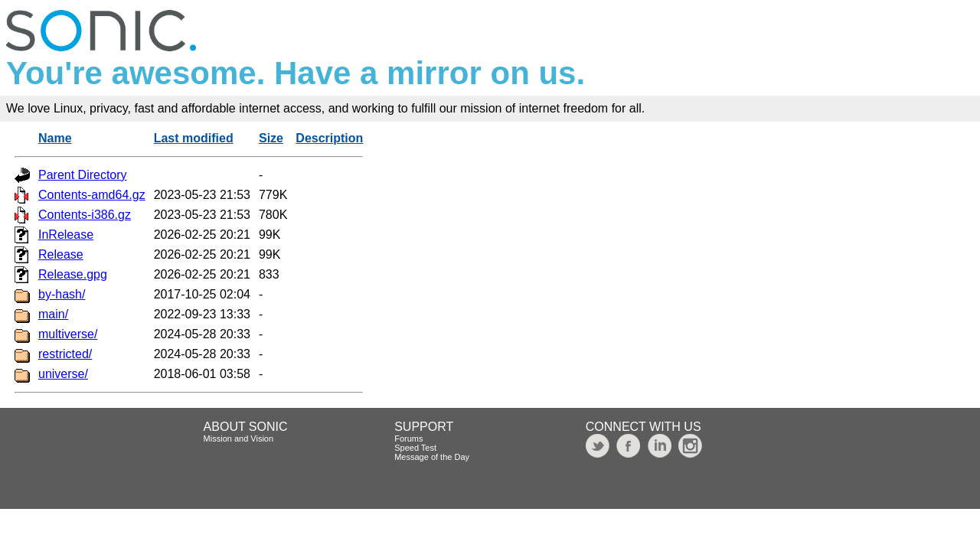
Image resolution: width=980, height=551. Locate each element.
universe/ (63, 374)
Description (329, 138)
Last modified (194, 138)
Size (271, 138)
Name (55, 138)
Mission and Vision (239, 439)
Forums (408, 439)
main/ (53, 314)
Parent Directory (83, 175)
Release (61, 254)
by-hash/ (62, 294)
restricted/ (65, 354)
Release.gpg (73, 274)
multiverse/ (68, 334)
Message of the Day (432, 457)
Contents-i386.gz (85, 215)
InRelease (66, 235)
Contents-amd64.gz (92, 195)
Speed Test (415, 448)
